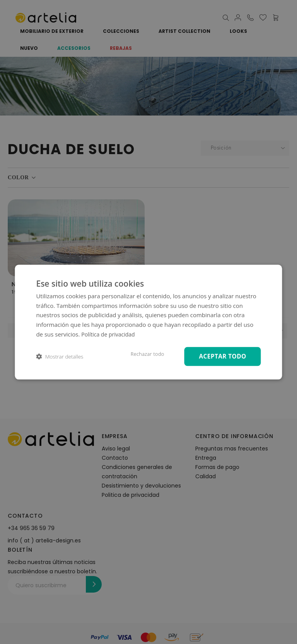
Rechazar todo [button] (143, 354)
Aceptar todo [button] (221, 356)
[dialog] (148, 322)
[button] (60, 356)
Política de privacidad (110, 333)
